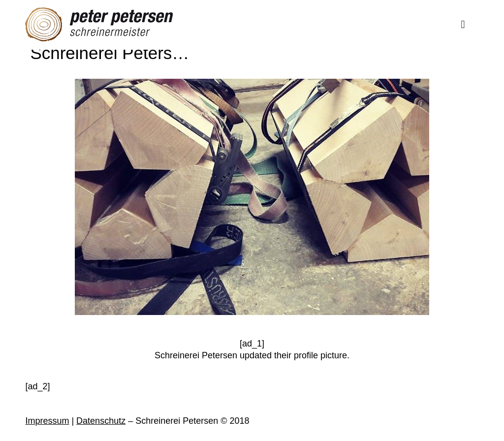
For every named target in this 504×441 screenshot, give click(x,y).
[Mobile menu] (463, 25)
